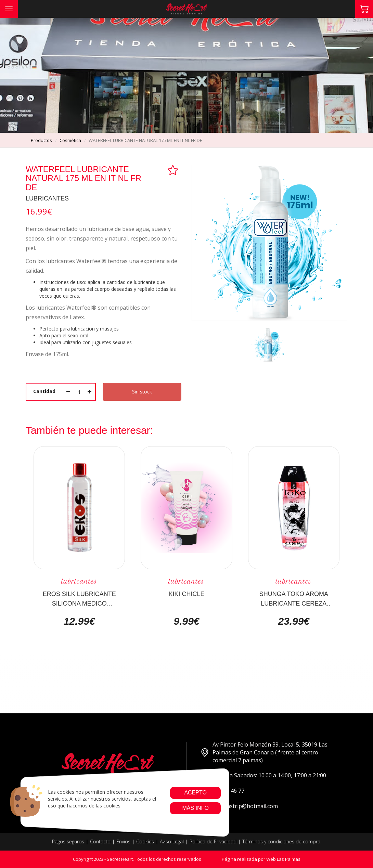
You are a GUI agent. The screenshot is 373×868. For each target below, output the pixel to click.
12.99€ (79, 621)
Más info (195, 808)
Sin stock (142, 392)
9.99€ (186, 621)
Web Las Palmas (283, 859)
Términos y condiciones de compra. (282, 841)
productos (41, 140)
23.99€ (294, 621)
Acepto (195, 793)
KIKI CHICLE (186, 594)
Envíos (123, 841)
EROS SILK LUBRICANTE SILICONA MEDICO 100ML (79, 598)
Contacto (100, 841)
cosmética (70, 140)
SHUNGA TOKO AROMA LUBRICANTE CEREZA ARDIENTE (294, 598)
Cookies (145, 841)
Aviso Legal (172, 841)
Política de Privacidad (213, 841)
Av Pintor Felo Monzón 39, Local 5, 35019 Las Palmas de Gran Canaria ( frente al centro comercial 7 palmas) (264, 752)
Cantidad (44, 391)
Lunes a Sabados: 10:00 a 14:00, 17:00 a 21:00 (263, 775)
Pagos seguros (68, 841)
